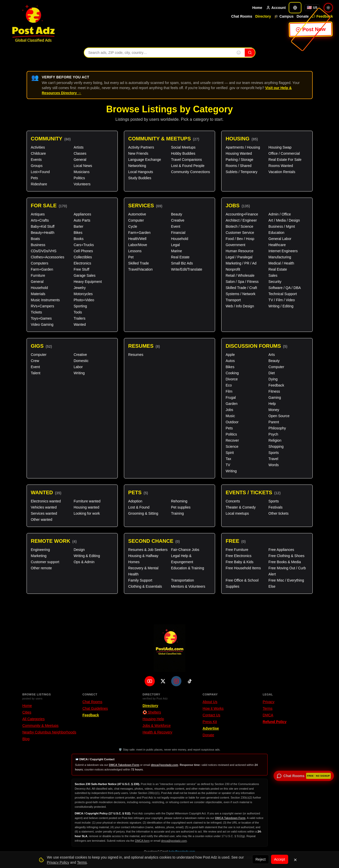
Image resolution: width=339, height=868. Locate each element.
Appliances (82, 214)
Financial (178, 233)
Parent (274, 422)
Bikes (78, 233)
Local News (83, 166)
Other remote (41, 568)
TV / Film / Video (282, 300)
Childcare (38, 153)
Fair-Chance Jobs (185, 550)
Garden (232, 404)
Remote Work (54, 541)
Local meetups (237, 513)
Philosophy (277, 428)
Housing (242, 139)
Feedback (322, 16)
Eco (229, 385)
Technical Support (283, 294)
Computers (40, 263)
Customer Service (240, 233)
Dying (273, 379)
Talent (36, 373)
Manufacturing (280, 257)
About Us (210, 702)
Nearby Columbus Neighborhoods (49, 732)
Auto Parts (82, 220)
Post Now (311, 29)
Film (229, 391)
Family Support (140, 580)
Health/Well (137, 239)
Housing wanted (86, 507)
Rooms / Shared (238, 166)
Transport (233, 300)
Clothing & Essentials (145, 586)
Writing (79, 373)
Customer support (45, 562)
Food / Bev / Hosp (240, 239)
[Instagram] (176, 681)
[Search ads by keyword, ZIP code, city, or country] (158, 53)
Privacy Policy (58, 862)
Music (230, 416)
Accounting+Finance (242, 214)
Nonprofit (233, 269)
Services (145, 206)
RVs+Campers (43, 306)
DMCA (268, 715)
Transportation (182, 580)
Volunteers (82, 184)
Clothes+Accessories (48, 257)
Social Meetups (183, 147)
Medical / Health (281, 263)
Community (51, 139)
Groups (37, 166)
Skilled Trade (139, 263)
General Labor (280, 239)
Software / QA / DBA (285, 288)
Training (177, 513)
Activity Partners (141, 147)
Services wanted (44, 513)
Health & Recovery (157, 732)
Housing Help (153, 719)
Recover (232, 440)
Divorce (232, 379)
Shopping (276, 447)
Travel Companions (186, 160)
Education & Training (187, 568)
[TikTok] (190, 681)
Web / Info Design (240, 306)
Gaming (275, 397)
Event (176, 226)
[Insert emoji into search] (239, 53)
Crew (35, 361)
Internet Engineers (283, 251)
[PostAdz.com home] (170, 648)
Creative (178, 220)
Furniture (38, 275)
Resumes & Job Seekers (148, 550)
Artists (79, 147)
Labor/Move (138, 245)
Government (235, 245)
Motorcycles (83, 294)
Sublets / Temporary (241, 172)
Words (274, 465)
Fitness (274, 391)
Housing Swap (280, 147)
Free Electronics (238, 556)
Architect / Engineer (241, 220)
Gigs (42, 346)
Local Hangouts (141, 172)
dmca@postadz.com (165, 765)
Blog (26, 739)
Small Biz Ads (182, 263)
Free (236, 541)
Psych (273, 434)
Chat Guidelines (95, 708)
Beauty (177, 214)
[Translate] (295, 8)
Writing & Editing (87, 556)
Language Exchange (145, 160)
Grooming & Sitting (143, 513)
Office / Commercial (284, 153)
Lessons (135, 251)
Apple (230, 355)
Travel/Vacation (141, 269)
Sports (274, 453)
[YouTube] (150, 681)
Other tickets (279, 513)
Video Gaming (42, 324)
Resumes (144, 346)
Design (79, 550)
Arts (272, 355)
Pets (34, 178)
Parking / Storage (239, 160)
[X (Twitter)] (163, 681)
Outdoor (232, 422)
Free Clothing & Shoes (287, 556)
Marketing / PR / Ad (241, 263)
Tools (78, 312)
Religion (275, 440)
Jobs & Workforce (157, 726)
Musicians (81, 172)
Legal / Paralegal (239, 257)
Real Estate (180, 257)
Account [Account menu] (276, 8)
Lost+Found (40, 172)
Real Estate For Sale (285, 160)
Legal (175, 245)
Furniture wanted (87, 501)
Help (272, 404)
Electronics (82, 263)
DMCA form (142, 841)
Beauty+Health (43, 233)
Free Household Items (243, 568)
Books (79, 239)
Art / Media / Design (284, 220)
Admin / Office (280, 214)
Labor (78, 367)
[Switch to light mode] (328, 8)
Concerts (233, 501)
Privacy (268, 702)
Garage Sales (85, 275)
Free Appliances (281, 550)
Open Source (279, 416)
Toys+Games (41, 318)
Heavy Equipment (88, 282)
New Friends (138, 153)
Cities (27, 712)
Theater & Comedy (241, 507)
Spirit (230, 453)
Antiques (38, 214)
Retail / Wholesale (240, 275)
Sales (273, 275)
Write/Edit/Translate (186, 269)
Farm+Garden (42, 269)
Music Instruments (45, 300)
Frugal (231, 397)
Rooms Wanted (281, 166)
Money (274, 410)
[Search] (250, 53)
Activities (38, 147)
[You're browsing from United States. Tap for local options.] (312, 8)
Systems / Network (241, 294)
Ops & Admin (84, 562)
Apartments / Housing (243, 147)
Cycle (133, 226)
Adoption (135, 501)
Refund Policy (274, 722)
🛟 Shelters (152, 712)
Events (36, 160)
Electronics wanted (46, 501)
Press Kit (210, 722)
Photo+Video (84, 300)
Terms (267, 708)
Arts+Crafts (40, 220)
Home (257, 8)
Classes (80, 153)
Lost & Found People (188, 166)
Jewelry (80, 288)
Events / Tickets (253, 493)
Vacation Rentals (282, 172)
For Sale (49, 206)
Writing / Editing (281, 306)
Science (232, 447)
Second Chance (154, 541)
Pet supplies (181, 507)
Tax (228, 459)
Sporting (80, 306)
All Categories (34, 719)
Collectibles (83, 257)
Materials (38, 294)
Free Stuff (81, 269)
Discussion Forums (256, 346)
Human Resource (239, 251)
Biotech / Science (239, 226)
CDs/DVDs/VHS (44, 251)
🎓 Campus (284, 16)
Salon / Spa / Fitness (242, 282)
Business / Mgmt (282, 226)
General (80, 160)
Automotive (137, 214)
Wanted (80, 324)
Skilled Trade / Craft (241, 288)
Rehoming (179, 501)
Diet (272, 373)
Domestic (81, 361)
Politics (79, 178)
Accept (280, 859)
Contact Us (211, 715)
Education (276, 233)
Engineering (40, 550)
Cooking (232, 373)
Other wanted (42, 520)
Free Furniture (237, 550)
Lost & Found (139, 507)
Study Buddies (140, 178)
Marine (176, 251)
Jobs (238, 206)
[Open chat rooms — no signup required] (304, 776)
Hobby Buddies (183, 153)
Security (275, 282)
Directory (263, 16)
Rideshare (39, 184)
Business (38, 245)
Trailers (79, 318)
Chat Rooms (242, 16)
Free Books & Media (285, 562)
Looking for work (87, 513)
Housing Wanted (239, 153)
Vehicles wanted (44, 507)
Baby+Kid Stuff (43, 226)
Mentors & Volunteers (188, 586)
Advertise (211, 728)
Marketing (39, 556)
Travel (273, 459)
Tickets (37, 312)
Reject (261, 859)
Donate (303, 16)
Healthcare (277, 245)
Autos (230, 361)
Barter (78, 226)
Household (39, 288)
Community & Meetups (164, 139)
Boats (36, 239)
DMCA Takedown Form (124, 765)
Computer (136, 220)
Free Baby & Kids (239, 562)
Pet (131, 257)
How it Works (213, 708)
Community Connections (190, 172)
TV (228, 465)
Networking (137, 166)
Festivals (276, 507)
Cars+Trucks (84, 245)
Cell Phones (83, 251)
